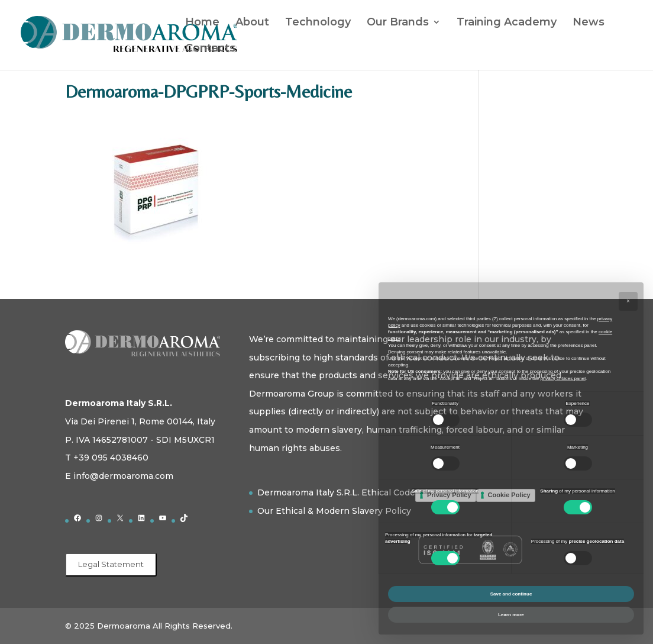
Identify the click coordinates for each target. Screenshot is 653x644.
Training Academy (507, 23)
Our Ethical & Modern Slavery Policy (334, 511)
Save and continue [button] (511, 594)
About (252, 23)
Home (202, 23)
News (589, 23)
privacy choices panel (563, 379)
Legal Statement (111, 564)
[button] (628, 301)
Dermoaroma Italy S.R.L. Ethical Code (336, 492)
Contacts (210, 49)
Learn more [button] (511, 615)
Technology (318, 23)
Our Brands (398, 23)
